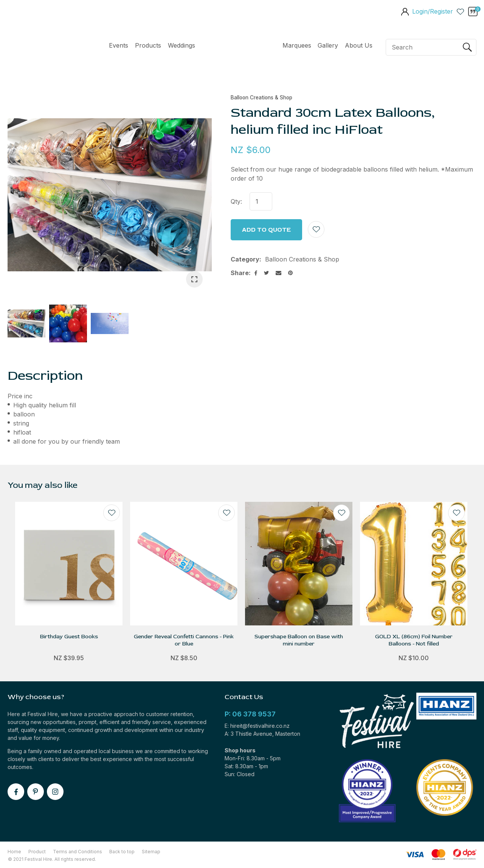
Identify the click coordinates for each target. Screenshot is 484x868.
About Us (359, 45)
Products (148, 45)
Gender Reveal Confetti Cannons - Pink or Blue (184, 640)
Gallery (328, 45)
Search (467, 47)
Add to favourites (112, 513)
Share (240, 273)
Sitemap (151, 852)
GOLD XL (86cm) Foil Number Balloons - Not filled (414, 640)
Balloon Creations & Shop (261, 97)
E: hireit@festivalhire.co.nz (257, 726)
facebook (16, 792)
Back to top (122, 852)
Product (37, 852)
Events (119, 45)
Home (239, 47)
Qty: (236, 201)
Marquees (297, 45)
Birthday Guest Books (69, 637)
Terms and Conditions (78, 852)
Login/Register (433, 11)
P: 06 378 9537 (250, 714)
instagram (55, 792)
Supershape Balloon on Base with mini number (299, 640)
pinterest (36, 792)
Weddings (181, 45)
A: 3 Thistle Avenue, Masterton (262, 734)
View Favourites (461, 11)
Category (245, 259)
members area (405, 12)
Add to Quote (266, 230)
